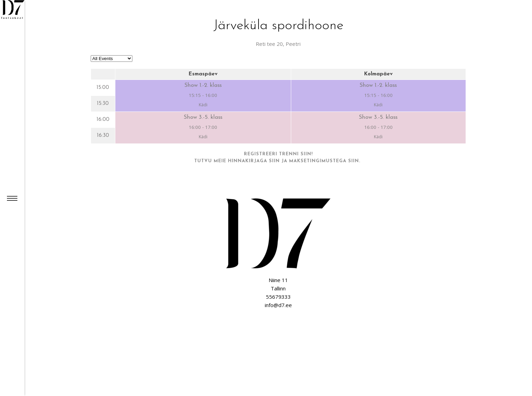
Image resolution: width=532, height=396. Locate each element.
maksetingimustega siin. (326, 161)
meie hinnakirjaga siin (247, 161)
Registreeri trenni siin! (278, 154)
